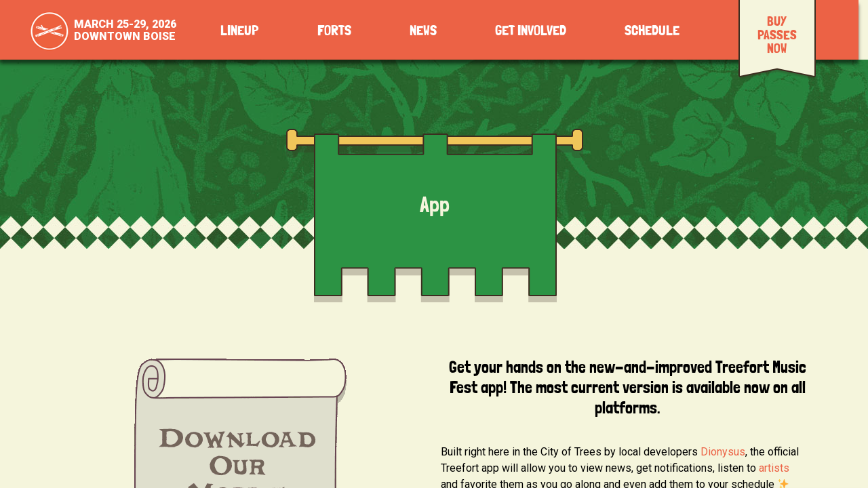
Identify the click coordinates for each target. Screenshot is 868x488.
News (423, 31)
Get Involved (531, 31)
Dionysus (723, 452)
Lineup (239, 31)
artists (774, 468)
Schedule (652, 31)
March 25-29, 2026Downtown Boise (125, 30)
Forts (334, 31)
